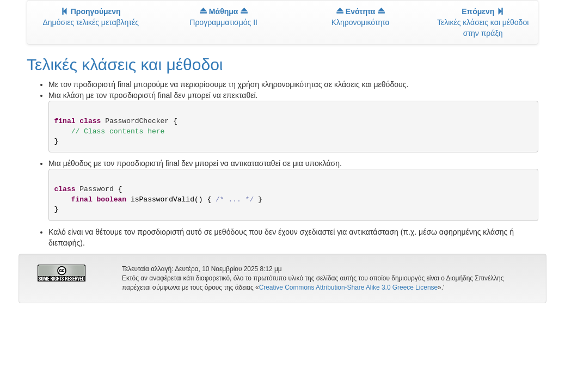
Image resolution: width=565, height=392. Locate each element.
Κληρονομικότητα (361, 17)
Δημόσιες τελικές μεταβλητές (90, 17)
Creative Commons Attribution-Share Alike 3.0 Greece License (348, 287)
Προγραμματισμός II (223, 17)
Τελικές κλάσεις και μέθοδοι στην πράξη (483, 22)
